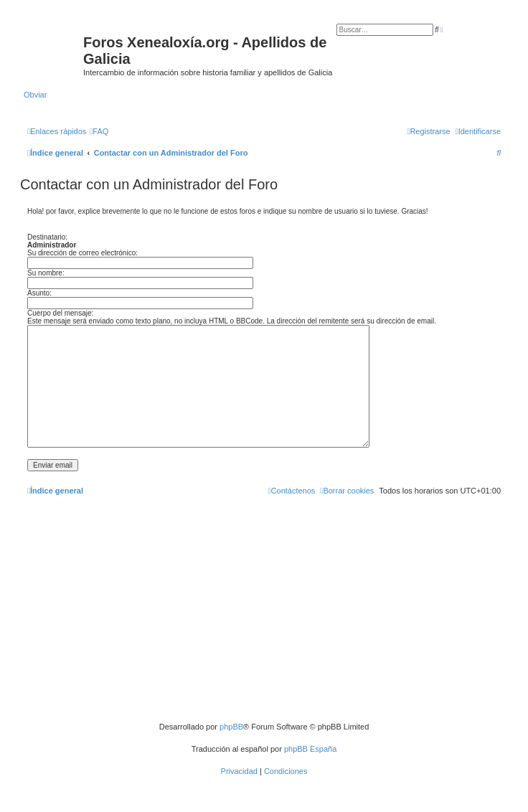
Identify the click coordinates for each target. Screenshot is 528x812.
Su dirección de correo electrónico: (82, 253)
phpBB (231, 727)
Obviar (35, 95)
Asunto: (39, 293)
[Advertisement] (264, 614)
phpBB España (310, 749)
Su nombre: (46, 273)
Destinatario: (47, 237)
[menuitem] (99, 131)
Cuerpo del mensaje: (60, 313)
